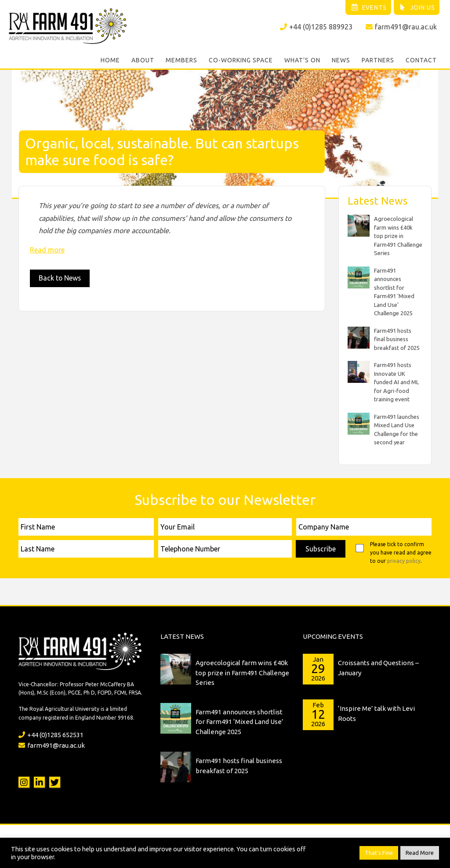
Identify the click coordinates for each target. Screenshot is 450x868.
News (341, 61)
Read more (47, 249)
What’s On (302, 61)
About (143, 61)
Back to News (60, 278)
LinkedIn (39, 782)
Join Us (417, 7)
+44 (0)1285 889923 (316, 27)
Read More (420, 853)
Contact (421, 61)
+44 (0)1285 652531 (51, 734)
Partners (378, 61)
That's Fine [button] (379, 853)
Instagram (24, 782)
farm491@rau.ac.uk (401, 27)
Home (110, 61)
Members (181, 61)
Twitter (55, 782)
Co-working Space (241, 61)
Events (368, 7)
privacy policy (404, 560)
